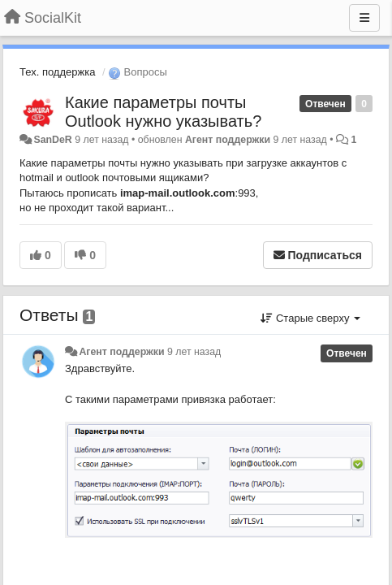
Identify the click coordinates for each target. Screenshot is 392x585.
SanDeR (52, 140)
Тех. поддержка (57, 72)
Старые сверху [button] (310, 318)
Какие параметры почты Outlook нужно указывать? (163, 112)
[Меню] (364, 18)
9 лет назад (194, 352)
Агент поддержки (228, 140)
